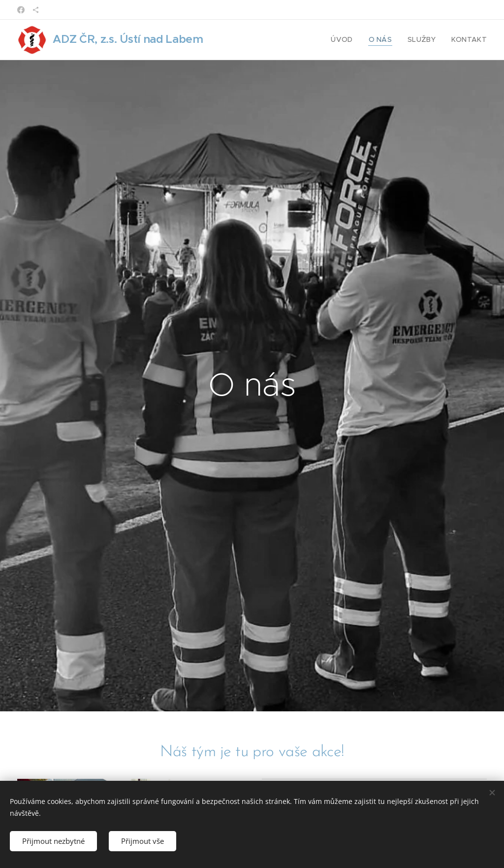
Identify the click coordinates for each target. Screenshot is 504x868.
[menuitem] (352, 40)
